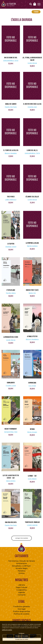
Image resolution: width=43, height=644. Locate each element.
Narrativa (22, 571)
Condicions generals (22, 607)
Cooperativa (22, 590)
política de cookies (7, 630)
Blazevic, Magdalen (11, 153)
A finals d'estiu (32, 336)
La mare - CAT (32, 476)
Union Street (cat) (32, 290)
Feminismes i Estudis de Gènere (22, 561)
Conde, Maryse (32, 63)
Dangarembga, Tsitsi (11, 432)
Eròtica (22, 573)
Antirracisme (21, 563)
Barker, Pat (32, 293)
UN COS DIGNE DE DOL (11, 58)
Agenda (22, 592)
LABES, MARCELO (11, 200)
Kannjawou (11, 383)
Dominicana (32, 383)
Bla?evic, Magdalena (32, 339)
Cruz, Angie (32, 386)
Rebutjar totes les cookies (22, 636)
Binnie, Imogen (32, 432)
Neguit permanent (11, 429)
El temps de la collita (11, 150)
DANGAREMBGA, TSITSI (11, 61)
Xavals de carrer (11, 104)
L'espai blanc (11, 290)
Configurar (21, 633)
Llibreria (21, 585)
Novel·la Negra (22, 568)
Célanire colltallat (32, 197)
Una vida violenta (11, 522)
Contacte (22, 595)
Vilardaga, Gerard (11, 247)
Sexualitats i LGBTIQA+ (22, 566)
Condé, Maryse (32, 200)
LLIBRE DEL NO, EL (32, 150)
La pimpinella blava (32, 243)
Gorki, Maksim (32, 479)
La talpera (11, 244)
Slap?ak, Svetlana (32, 246)
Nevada (32, 429)
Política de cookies (22, 614)
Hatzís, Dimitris (11, 481)
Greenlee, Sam (32, 107)
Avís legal (21, 609)
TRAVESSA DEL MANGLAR (32, 522)
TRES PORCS (11, 197)
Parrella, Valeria (11, 293)
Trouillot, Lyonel (11, 386)
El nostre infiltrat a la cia (32, 104)
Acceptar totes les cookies (22, 639)
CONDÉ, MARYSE (32, 525)
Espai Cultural (21, 587)
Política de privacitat (21, 611)
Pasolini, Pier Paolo (11, 107)
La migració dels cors (11, 337)
